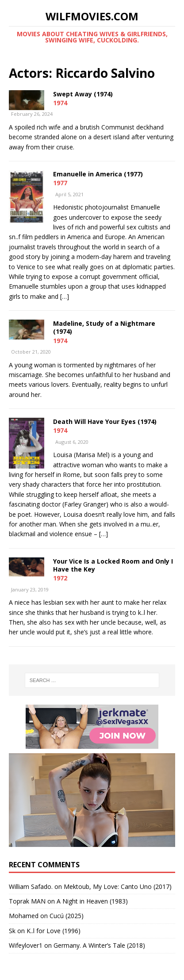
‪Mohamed (24, 916)
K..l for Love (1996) (54, 931)
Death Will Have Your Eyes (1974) (105, 421)
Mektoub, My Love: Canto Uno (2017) (118, 887)
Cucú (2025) (67, 916)
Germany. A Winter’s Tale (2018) (99, 945)
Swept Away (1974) (83, 94)
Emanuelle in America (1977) (98, 174)
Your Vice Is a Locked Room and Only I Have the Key (113, 565)
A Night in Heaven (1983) (92, 901)
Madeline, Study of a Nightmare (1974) (104, 327)
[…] (65, 296)
